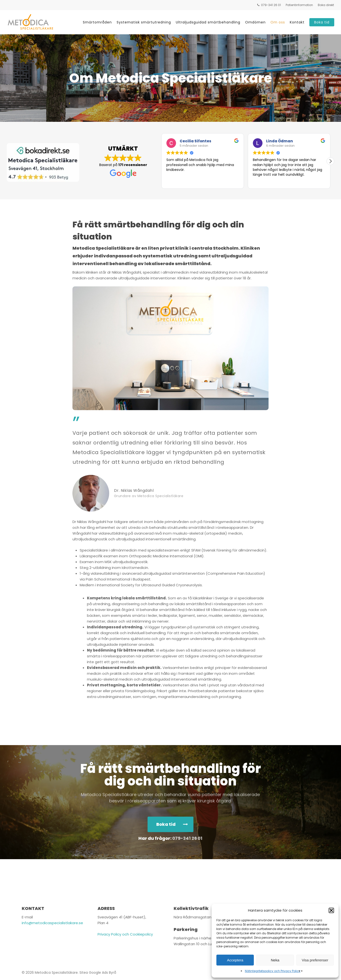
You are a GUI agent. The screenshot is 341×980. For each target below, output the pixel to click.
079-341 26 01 (187, 838)
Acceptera (235, 960)
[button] (331, 910)
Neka (275, 960)
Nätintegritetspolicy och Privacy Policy (273, 971)
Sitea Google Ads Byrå (98, 973)
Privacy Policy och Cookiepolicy (125, 934)
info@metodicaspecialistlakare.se (52, 923)
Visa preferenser (315, 960)
